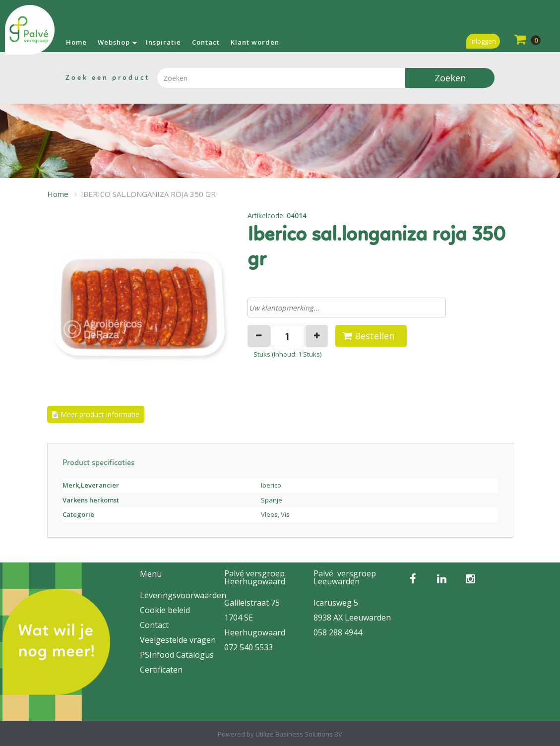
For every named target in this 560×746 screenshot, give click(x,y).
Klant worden (255, 42)
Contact (206, 42)
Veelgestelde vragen (178, 640)
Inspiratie (163, 42)
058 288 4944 (338, 632)
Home (76, 42)
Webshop (114, 42)
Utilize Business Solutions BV (299, 734)
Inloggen (483, 41)
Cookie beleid (165, 610)
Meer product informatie (100, 414)
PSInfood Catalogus (177, 655)
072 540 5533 (249, 647)
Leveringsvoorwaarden (183, 595)
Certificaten (161, 670)
